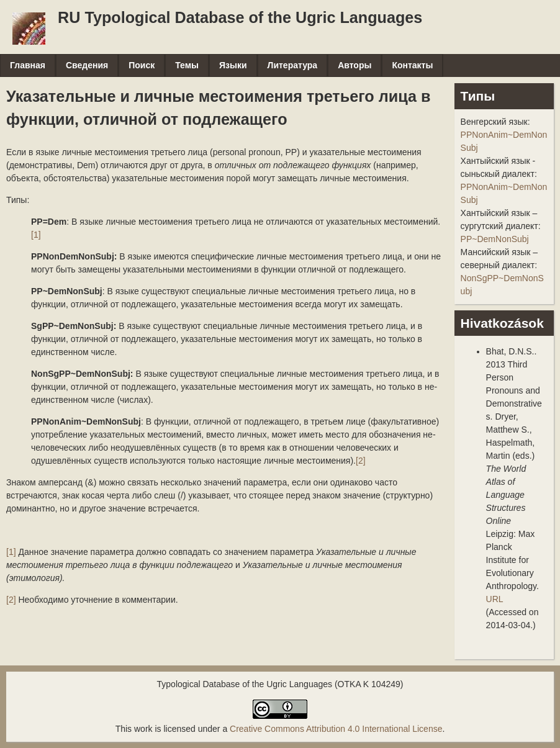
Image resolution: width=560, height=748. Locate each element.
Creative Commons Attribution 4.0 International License (336, 729)
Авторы (355, 65)
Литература (293, 65)
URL (495, 599)
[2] (361, 461)
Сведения (87, 65)
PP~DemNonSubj (495, 239)
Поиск (142, 65)
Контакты (412, 65)
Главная (28, 65)
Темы (187, 65)
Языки (233, 65)
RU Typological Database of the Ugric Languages (240, 17)
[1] (36, 235)
